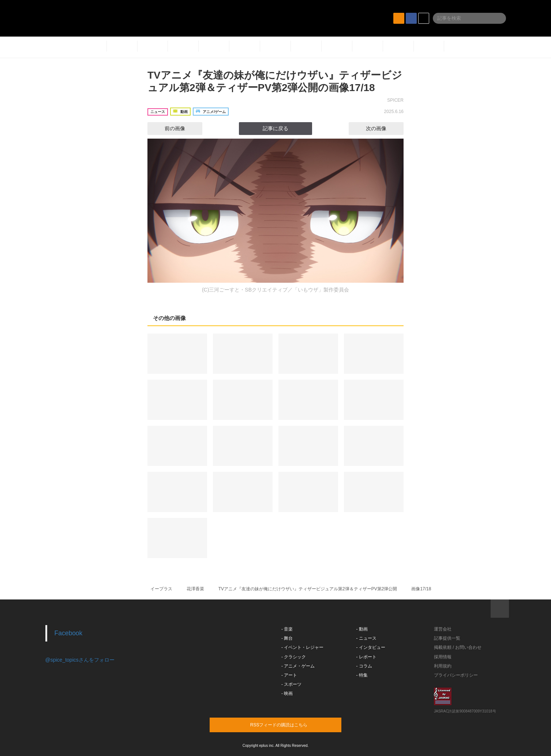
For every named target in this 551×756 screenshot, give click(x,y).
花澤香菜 (195, 589)
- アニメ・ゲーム (298, 666)
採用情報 (443, 657)
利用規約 (443, 666)
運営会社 (443, 629)
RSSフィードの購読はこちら (289, 725)
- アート (289, 675)
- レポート (366, 657)
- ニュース (366, 638)
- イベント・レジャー (302, 647)
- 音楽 (287, 629)
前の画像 (168, 128)
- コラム (364, 666)
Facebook (69, 633)
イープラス (161, 589)
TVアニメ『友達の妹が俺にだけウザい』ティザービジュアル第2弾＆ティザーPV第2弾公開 (308, 589)
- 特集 (362, 675)
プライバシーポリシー (456, 675)
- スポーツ (291, 684)
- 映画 (287, 693)
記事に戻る (275, 128)
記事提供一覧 (447, 638)
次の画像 (383, 128)
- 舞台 (287, 638)
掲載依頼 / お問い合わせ (458, 647)
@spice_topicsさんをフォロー (80, 660)
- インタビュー (371, 647)
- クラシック (294, 657)
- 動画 (362, 629)
